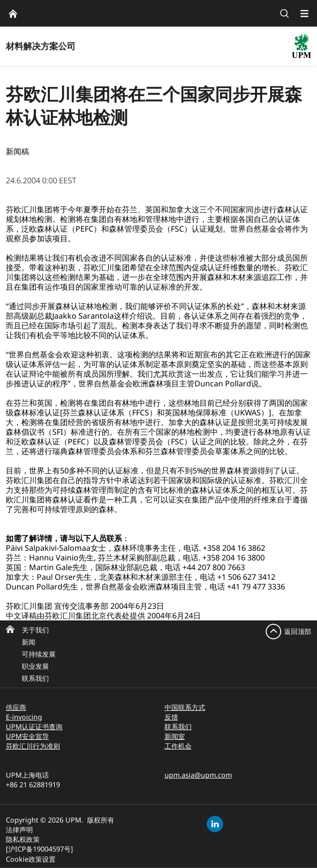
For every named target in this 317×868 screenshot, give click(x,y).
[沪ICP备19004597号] (39, 849)
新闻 (29, 642)
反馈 (171, 717)
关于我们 (35, 630)
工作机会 (178, 746)
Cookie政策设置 (31, 859)
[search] (285, 13)
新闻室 (175, 736)
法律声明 (19, 830)
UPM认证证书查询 (34, 727)
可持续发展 (39, 654)
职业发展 (35, 666)
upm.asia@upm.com (198, 775)
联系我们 (35, 678)
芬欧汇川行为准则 (33, 746)
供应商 (16, 707)
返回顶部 (298, 631)
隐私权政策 (23, 839)
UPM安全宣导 (27, 736)
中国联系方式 (185, 707)
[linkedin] (215, 824)
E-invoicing (24, 717)
